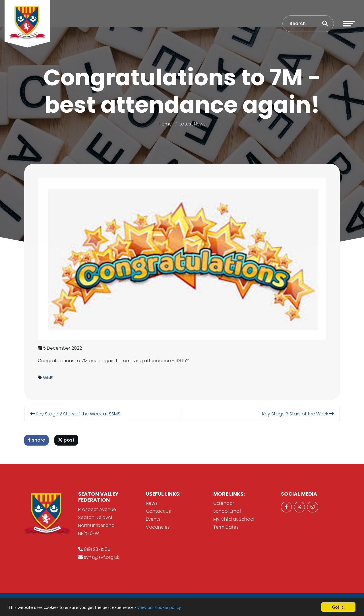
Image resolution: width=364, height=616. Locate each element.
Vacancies (158, 527)
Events (153, 519)
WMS (48, 378)
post (67, 440)
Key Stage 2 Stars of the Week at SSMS (76, 414)
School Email (227, 511)
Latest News (193, 124)
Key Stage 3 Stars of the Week (298, 414)
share (37, 440)
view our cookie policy (159, 607)
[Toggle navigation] (349, 24)
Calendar (224, 503)
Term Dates (226, 527)
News (152, 503)
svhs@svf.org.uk (102, 557)
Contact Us (158, 511)
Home (165, 124)
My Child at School (234, 519)
